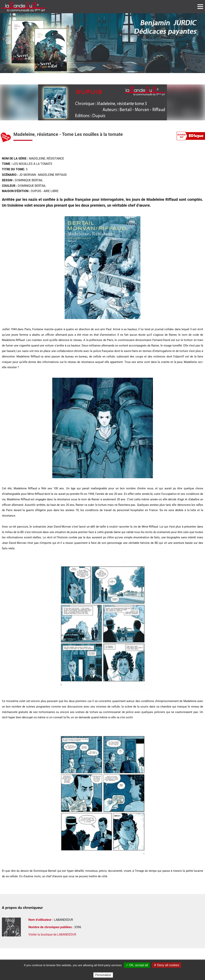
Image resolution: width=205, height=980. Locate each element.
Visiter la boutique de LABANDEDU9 (52, 934)
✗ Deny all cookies (167, 965)
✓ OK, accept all (137, 965)
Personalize (103, 975)
